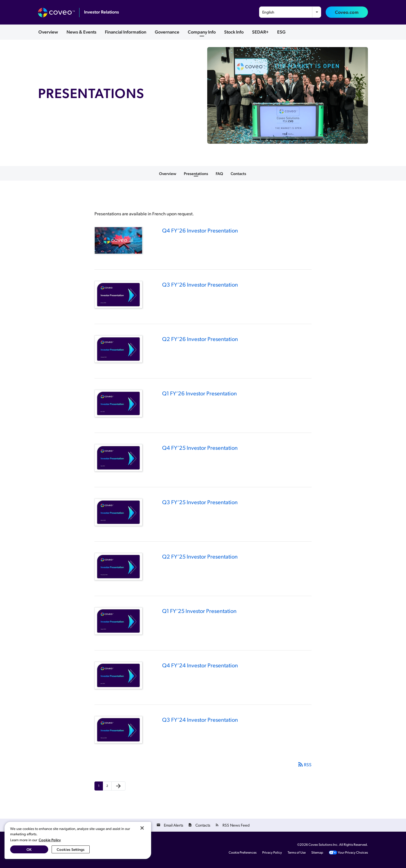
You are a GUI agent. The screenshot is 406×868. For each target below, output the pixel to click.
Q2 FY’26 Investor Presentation (200, 339)
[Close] (142, 828)
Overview (48, 32)
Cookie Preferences (243, 852)
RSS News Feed (236, 825)
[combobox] (290, 12)
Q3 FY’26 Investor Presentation (200, 284)
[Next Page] (118, 786)
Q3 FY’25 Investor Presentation (200, 502)
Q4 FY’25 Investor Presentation (200, 448)
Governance (167, 32)
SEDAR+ (260, 32)
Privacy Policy (272, 852)
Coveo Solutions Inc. (324, 844)
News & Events (81, 32)
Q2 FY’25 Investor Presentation (200, 556)
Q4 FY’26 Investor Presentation (200, 230)
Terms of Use (297, 852)
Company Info (202, 32)
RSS (304, 764)
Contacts (238, 173)
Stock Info (234, 32)
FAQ (219, 173)
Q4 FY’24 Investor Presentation (200, 665)
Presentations (196, 173)
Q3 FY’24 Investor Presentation (200, 719)
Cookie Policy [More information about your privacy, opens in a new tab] (50, 840)
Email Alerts (174, 825)
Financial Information (126, 32)
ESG (281, 32)
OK (29, 849)
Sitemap (317, 852)
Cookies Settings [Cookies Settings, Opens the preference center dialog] (71, 849)
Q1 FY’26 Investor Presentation (199, 393)
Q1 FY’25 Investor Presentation (199, 611)
